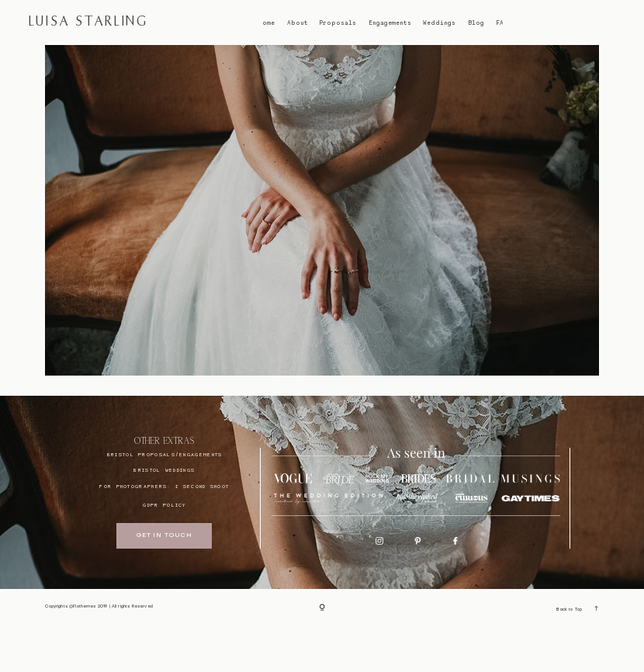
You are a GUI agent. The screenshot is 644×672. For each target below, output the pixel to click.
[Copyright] (322, 653)
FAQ (501, 23)
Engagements (390, 23)
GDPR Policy (164, 549)
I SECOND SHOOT (202, 531)
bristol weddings (164, 514)
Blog (476, 23)
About (298, 23)
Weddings (439, 23)
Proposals (338, 23)
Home (266, 23)
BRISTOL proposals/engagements (165, 499)
